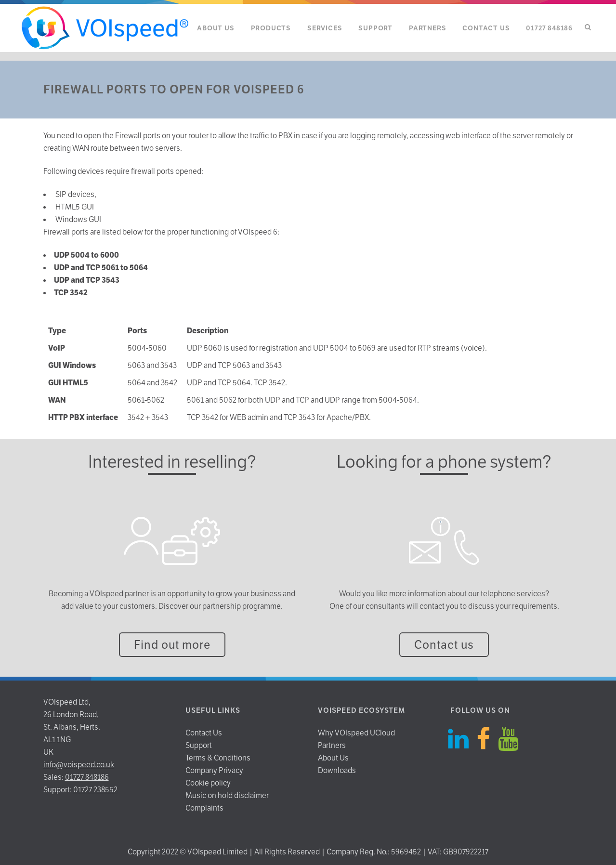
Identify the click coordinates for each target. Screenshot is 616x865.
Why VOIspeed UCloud (356, 733)
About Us (333, 758)
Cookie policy (208, 783)
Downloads (337, 770)
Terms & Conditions (218, 758)
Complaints (204, 808)
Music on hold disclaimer (227, 795)
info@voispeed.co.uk (79, 765)
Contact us (444, 645)
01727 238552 (95, 790)
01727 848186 (87, 777)
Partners (332, 745)
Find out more (172, 645)
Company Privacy (214, 770)
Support (199, 745)
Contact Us (204, 733)
